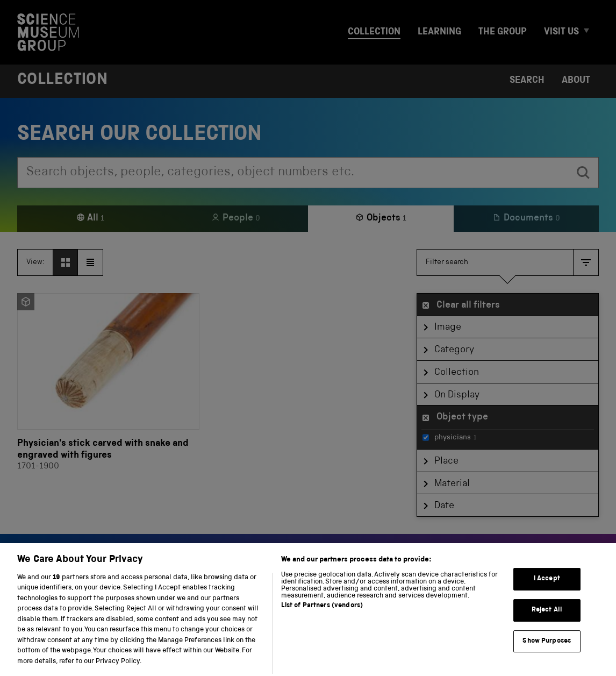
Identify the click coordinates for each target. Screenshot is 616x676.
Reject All (547, 618)
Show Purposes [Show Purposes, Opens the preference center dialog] (547, 648)
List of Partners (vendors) (322, 613)
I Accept (547, 586)
